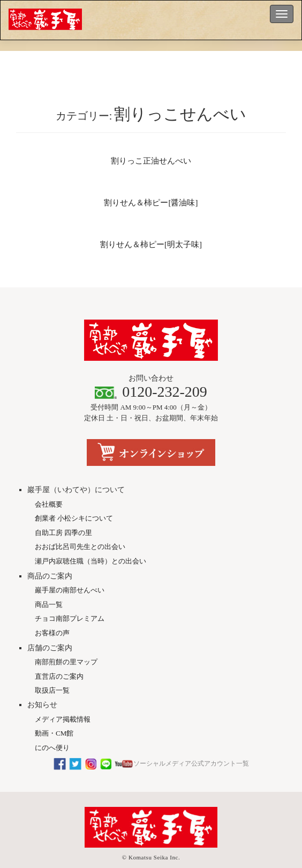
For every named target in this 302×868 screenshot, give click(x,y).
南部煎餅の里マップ (66, 644)
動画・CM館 (54, 715)
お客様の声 (52, 615)
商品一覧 (49, 586)
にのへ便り (52, 729)
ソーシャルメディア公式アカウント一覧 (151, 745)
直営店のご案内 (59, 658)
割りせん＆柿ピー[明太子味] (151, 244)
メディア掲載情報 (63, 701)
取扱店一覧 (52, 673)
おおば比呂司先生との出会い (80, 529)
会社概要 (49, 486)
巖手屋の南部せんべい (70, 572)
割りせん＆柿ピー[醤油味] (151, 203)
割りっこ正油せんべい (151, 161)
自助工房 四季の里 (63, 514)
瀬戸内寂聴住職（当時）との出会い (90, 543)
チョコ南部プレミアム (70, 601)
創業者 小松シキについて (74, 500)
